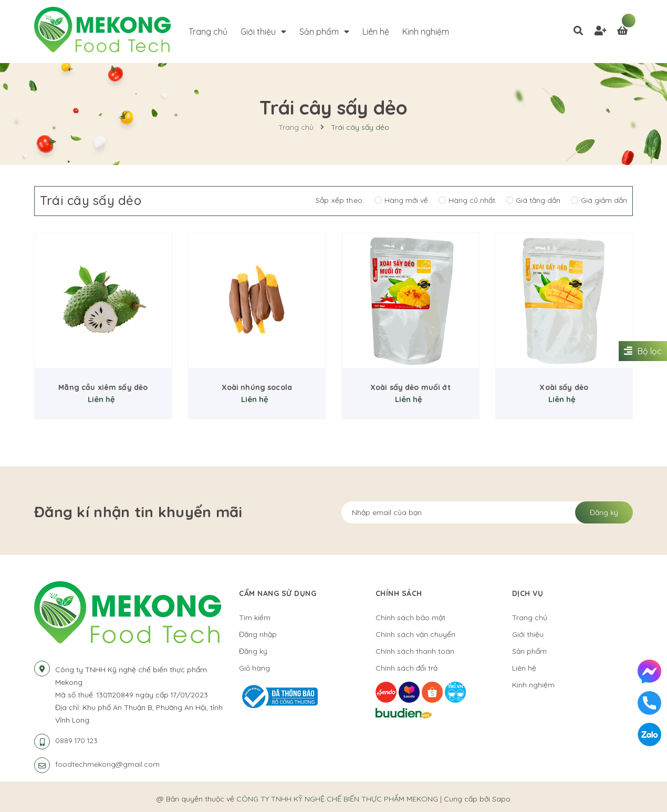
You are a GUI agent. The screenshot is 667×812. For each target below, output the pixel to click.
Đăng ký (604, 512)
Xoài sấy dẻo (564, 387)
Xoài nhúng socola (257, 387)
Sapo (501, 799)
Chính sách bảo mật (410, 618)
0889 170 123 (76, 741)
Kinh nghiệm (533, 685)
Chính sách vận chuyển (415, 634)
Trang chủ (530, 618)
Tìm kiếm (255, 618)
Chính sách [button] (399, 593)
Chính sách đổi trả (407, 668)
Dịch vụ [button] (528, 593)
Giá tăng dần (533, 200)
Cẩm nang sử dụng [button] (278, 593)
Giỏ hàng (254, 668)
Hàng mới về (401, 200)
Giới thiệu (528, 634)
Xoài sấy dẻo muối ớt (410, 387)
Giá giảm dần (599, 200)
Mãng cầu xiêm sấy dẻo (103, 387)
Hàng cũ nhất (467, 200)
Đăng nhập (258, 634)
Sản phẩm (529, 651)
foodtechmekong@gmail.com (107, 764)
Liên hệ (524, 668)
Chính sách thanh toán (415, 651)
